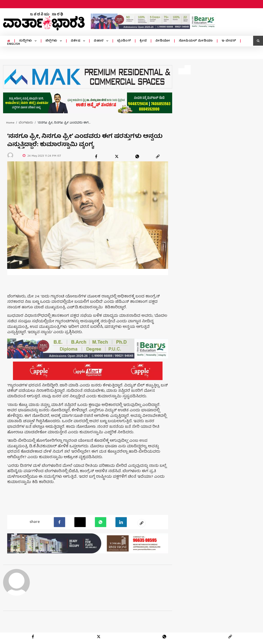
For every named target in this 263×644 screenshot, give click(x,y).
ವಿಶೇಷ (76, 41)
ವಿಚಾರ (99, 41)
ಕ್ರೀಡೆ (143, 41)
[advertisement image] (153, 21)
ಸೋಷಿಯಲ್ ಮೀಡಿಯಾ (196, 41)
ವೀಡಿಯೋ (163, 41)
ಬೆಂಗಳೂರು (26, 123)
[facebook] (96, 156)
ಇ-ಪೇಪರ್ (229, 41)
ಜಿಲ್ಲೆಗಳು (52, 41)
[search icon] (258, 41)
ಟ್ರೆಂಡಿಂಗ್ (124, 41)
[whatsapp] (137, 156)
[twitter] (117, 156)
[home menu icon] (9, 41)
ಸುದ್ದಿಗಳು (26, 41)
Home (10, 123)
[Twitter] (80, 522)
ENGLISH (14, 44)
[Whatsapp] (101, 522)
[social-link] (142, 523)
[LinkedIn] (121, 522)
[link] (158, 156)
